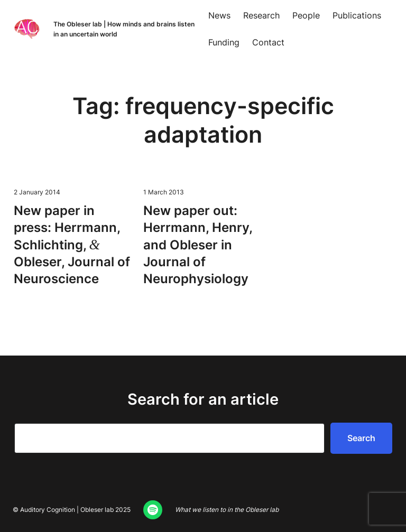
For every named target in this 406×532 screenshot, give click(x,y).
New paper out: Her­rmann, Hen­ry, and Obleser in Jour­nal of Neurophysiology (198, 245)
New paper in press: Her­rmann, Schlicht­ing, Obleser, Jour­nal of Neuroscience (72, 245)
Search (361, 438)
